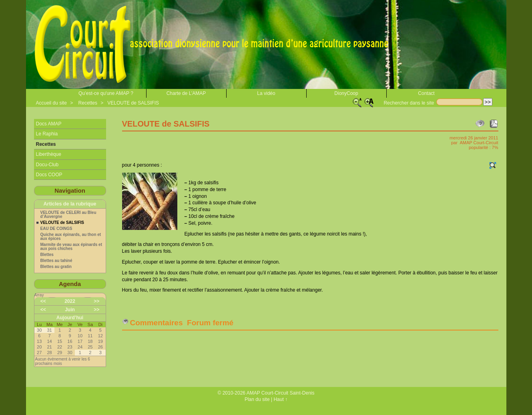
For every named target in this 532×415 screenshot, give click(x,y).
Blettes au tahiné (56, 261)
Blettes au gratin (56, 267)
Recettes (88, 103)
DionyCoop (346, 93)
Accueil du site (51, 103)
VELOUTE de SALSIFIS (133, 103)
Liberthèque (49, 154)
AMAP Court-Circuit (479, 143)
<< (43, 301)
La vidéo (266, 93)
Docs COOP (49, 175)
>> (96, 301)
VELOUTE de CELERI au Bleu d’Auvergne (68, 215)
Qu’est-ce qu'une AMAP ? (106, 93)
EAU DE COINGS (56, 229)
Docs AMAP (49, 124)
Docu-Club (47, 165)
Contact (426, 93)
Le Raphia (47, 134)
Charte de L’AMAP (186, 93)
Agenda (70, 284)
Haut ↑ (280, 399)
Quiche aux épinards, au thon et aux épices (71, 237)
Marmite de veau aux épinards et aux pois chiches (71, 247)
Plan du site (257, 399)
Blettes (47, 255)
